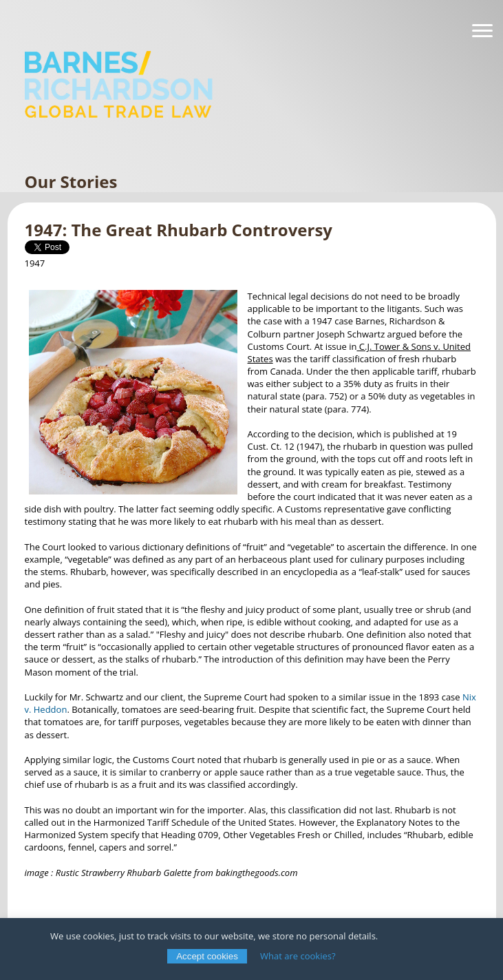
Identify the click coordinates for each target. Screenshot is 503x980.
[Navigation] (482, 31)
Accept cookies (207, 956)
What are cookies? (298, 956)
